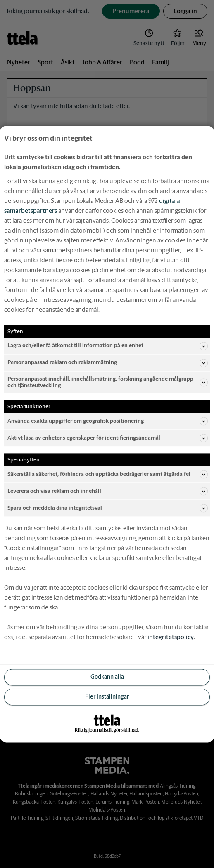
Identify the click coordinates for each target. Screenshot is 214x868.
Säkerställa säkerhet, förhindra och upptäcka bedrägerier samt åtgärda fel (108, 474)
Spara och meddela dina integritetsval (108, 508)
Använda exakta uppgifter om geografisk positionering (108, 421)
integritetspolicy (171, 637)
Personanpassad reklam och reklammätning (108, 363)
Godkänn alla (107, 677)
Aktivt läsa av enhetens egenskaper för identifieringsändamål (108, 438)
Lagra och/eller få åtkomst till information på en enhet (108, 346)
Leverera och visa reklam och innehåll (108, 491)
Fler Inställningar (107, 696)
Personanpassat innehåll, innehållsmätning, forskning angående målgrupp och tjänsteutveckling (108, 382)
